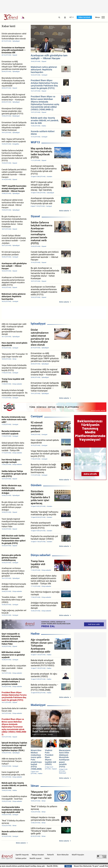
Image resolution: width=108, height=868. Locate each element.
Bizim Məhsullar (63, 855)
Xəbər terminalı (84, 17)
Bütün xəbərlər (64, 211)
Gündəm (36, 485)
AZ (71, 17)
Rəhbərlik (50, 855)
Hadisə (35, 634)
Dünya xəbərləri (41, 555)
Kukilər (47, 858)
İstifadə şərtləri (21, 858)
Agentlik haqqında (22, 855)
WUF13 (35, 142)
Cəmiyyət (37, 416)
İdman (35, 786)
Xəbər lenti (8, 26)
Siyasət (35, 216)
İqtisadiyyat (38, 324)
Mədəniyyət (38, 705)
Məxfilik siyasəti (36, 858)
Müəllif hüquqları (78, 855)
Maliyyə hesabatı (38, 855)
